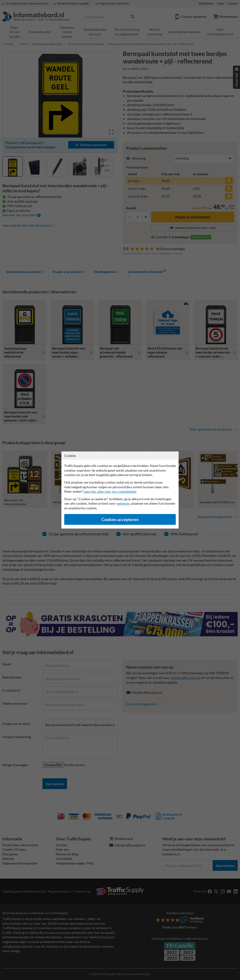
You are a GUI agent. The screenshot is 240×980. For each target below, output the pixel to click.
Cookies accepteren (120, 520)
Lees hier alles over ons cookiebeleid (110, 491)
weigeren (123, 503)
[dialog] (120, 490)
